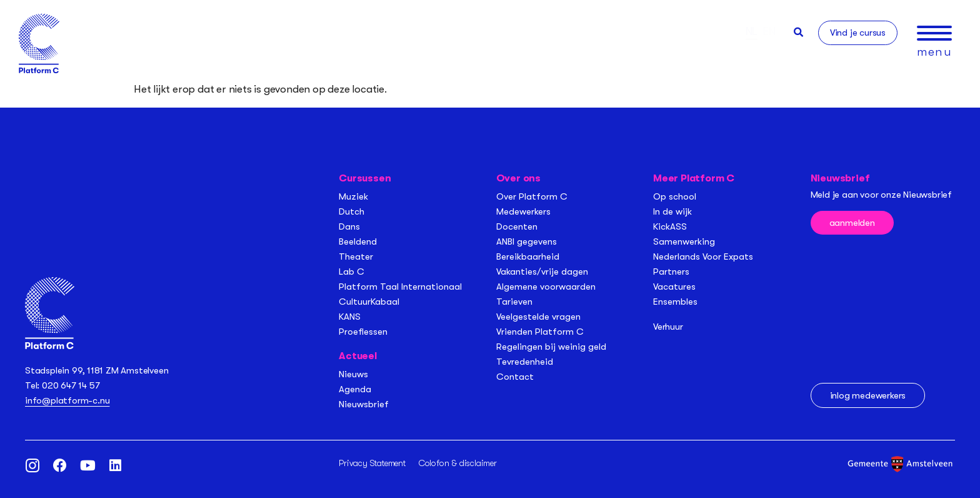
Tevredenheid (525, 362)
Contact (515, 377)
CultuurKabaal (369, 302)
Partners (671, 272)
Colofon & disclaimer (458, 463)
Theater (356, 257)
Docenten (517, 226)
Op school (675, 196)
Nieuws (353, 374)
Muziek (353, 196)
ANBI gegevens (527, 241)
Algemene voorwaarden (546, 287)
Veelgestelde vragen (538, 317)
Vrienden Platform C (540, 332)
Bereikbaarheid (528, 257)
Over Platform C (532, 196)
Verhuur (668, 327)
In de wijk (672, 211)
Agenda (355, 389)
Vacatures (674, 287)
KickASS (670, 226)
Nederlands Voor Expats (703, 257)
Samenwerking (684, 241)
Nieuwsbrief (364, 404)
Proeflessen (363, 332)
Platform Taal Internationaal (400, 287)
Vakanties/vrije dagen (542, 272)
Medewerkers (523, 211)
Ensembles (675, 302)
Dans (349, 226)
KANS (350, 317)
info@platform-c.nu (67, 400)
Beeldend (358, 241)
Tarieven (514, 302)
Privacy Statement (372, 463)
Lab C (352, 272)
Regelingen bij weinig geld (551, 347)
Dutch (352, 211)
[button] (798, 32)
